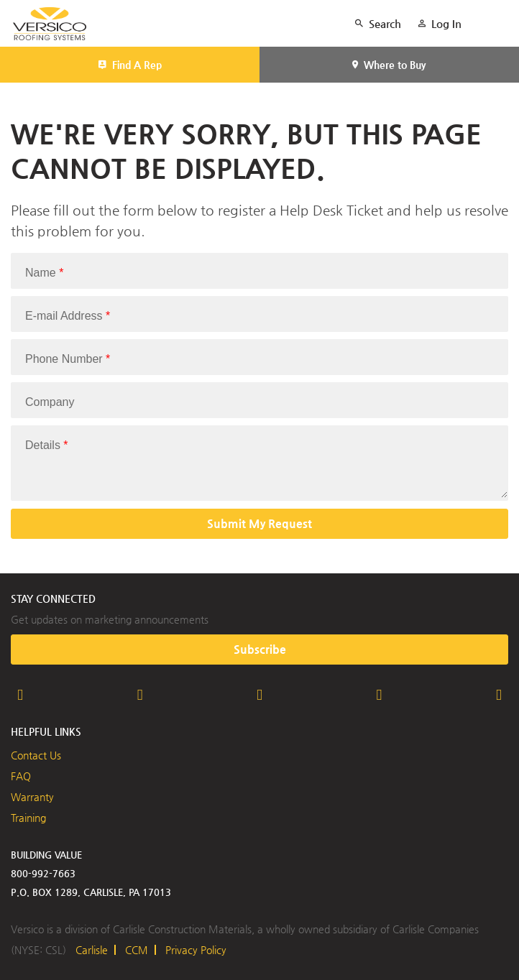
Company (50, 402)
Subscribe (260, 649)
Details (47, 445)
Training (28, 818)
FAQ (21, 776)
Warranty (32, 797)
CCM (137, 950)
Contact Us (36, 755)
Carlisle (92, 950)
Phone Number (68, 359)
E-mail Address (68, 316)
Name (44, 273)
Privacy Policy (196, 950)
